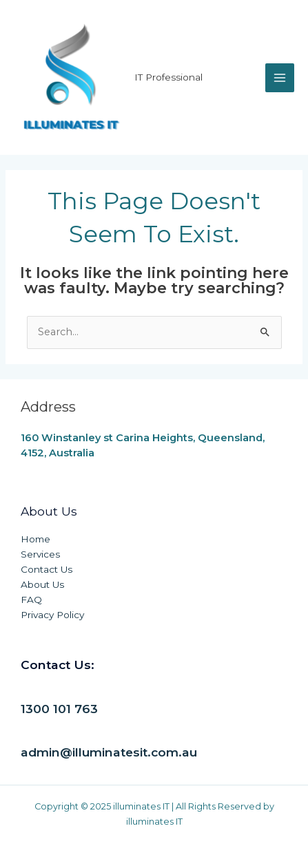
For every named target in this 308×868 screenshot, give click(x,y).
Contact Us (47, 569)
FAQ (31, 600)
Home (35, 539)
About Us (42, 584)
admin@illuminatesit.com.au (109, 752)
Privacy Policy (52, 615)
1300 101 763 (59, 709)
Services (40, 554)
